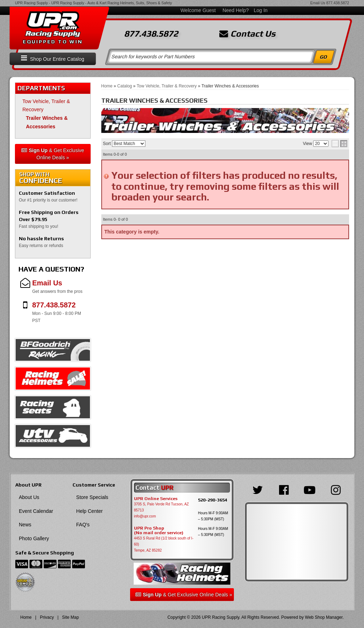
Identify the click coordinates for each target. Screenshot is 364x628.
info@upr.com (145, 516)
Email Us (318, 3)
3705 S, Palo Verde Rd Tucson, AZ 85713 (162, 507)
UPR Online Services (156, 499)
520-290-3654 (213, 500)
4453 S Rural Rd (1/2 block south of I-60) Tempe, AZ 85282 (164, 544)
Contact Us (247, 34)
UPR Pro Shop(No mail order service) (159, 531)
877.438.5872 (338, 3)
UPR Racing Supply (31, 3)
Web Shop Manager (324, 617)
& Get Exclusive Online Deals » (53, 154)
